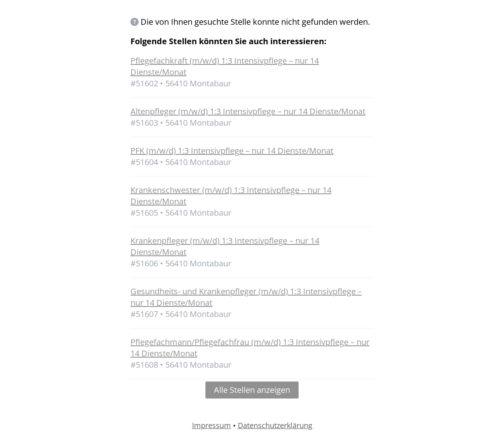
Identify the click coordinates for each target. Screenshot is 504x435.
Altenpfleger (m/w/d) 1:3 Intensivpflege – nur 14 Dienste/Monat (248, 111)
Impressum (211, 425)
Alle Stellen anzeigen (252, 390)
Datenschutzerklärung (275, 425)
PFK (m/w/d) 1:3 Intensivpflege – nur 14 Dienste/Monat (232, 151)
